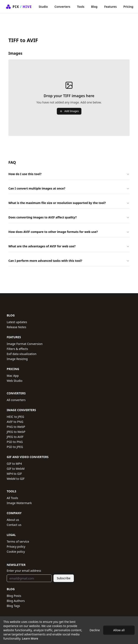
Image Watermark (19, 503)
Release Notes (16, 327)
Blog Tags (13, 606)
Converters (62, 7)
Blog (94, 7)
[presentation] (69, 98)
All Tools (12, 498)
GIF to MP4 (14, 464)
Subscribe (64, 578)
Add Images (69, 111)
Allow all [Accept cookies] (119, 630)
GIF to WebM (16, 469)
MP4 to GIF (14, 474)
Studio (43, 7)
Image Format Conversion (25, 344)
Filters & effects (17, 349)
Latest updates (17, 322)
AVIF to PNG (15, 422)
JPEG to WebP (16, 432)
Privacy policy (16, 547)
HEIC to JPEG (15, 417)
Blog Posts (14, 596)
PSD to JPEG (15, 447)
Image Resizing (17, 359)
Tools (81, 7)
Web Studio (15, 381)
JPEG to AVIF (15, 437)
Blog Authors (16, 601)
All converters (16, 400)
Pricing (128, 7)
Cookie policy (16, 552)
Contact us (14, 525)
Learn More (30, 638)
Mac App (13, 376)
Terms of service (18, 541)
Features (110, 7)
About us (13, 520)
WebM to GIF (16, 479)
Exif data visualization (22, 354)
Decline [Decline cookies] (95, 630)
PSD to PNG (15, 442)
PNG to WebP (16, 427)
